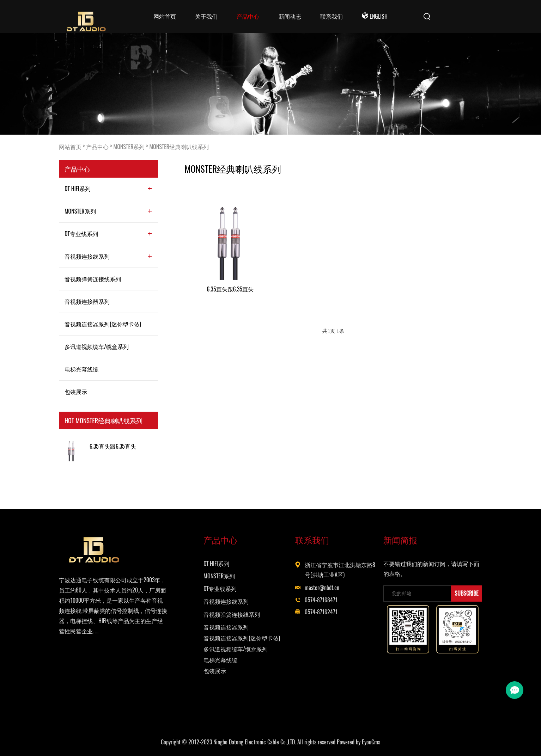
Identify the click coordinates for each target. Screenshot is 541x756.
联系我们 (332, 16)
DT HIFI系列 (78, 189)
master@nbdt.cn (322, 588)
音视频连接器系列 (87, 301)
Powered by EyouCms (358, 742)
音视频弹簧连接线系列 (93, 279)
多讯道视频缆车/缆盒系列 (97, 346)
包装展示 (76, 392)
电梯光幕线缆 (81, 369)
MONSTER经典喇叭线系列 (179, 147)
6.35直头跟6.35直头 (113, 446)
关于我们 (206, 16)
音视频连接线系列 (87, 256)
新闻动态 (290, 16)
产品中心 (248, 16)
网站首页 (165, 16)
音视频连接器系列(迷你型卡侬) (103, 324)
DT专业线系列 (81, 234)
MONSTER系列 (129, 147)
